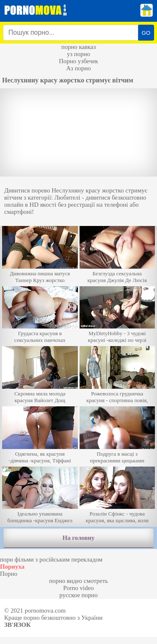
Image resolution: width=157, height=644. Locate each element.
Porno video (78, 588)
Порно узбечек (79, 61)
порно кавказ (78, 47)
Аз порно (78, 68)
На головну (78, 538)
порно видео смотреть (78, 581)
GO (146, 33)
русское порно (78, 595)
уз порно (79, 54)
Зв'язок (17, 625)
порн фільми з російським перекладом (51, 559)
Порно (9, 574)
